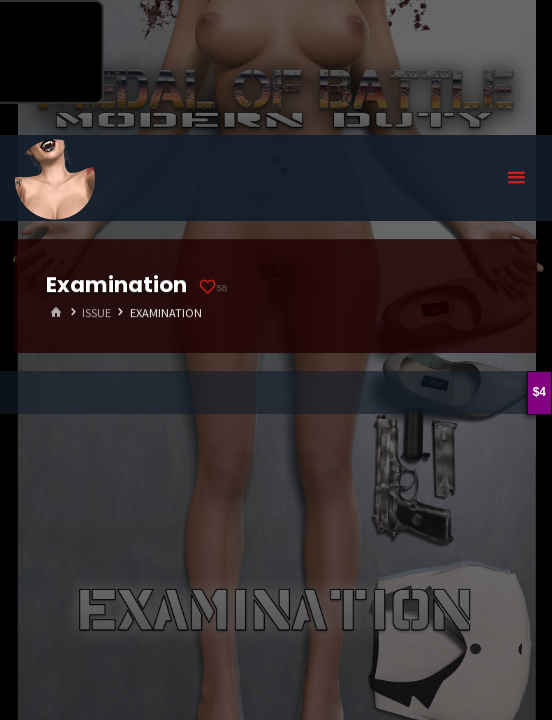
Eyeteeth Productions (55, 179)
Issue (96, 312)
